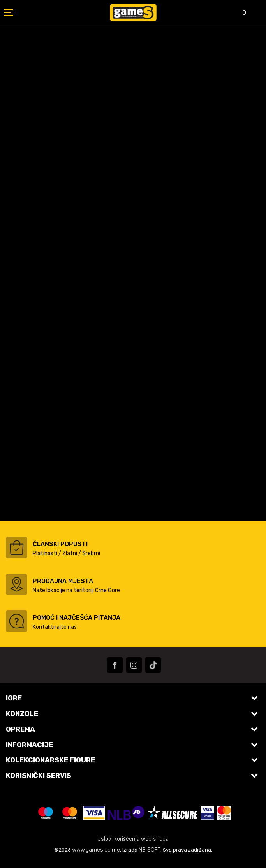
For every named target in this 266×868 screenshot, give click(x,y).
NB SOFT (150, 850)
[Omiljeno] (239, 13)
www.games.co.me (96, 850)
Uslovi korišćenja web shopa (133, 839)
